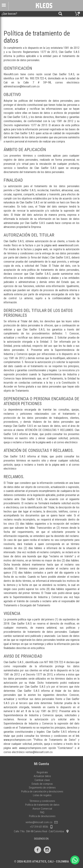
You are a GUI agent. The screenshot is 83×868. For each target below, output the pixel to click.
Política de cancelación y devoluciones (42, 791)
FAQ (42, 812)
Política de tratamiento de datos (42, 805)
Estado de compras (42, 784)
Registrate (42, 772)
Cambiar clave (42, 780)
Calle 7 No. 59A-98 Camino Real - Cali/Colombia (41, 831)
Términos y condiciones (42, 801)
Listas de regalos (42, 795)
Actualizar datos (42, 776)
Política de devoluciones (42, 816)
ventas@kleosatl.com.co (42, 822)
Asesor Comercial (42, 809)
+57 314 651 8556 (41, 827)
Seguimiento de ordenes (42, 788)
